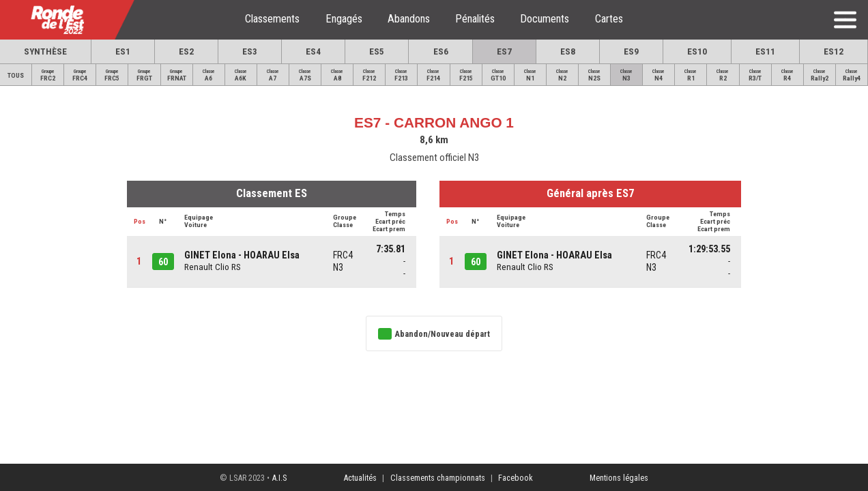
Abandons (409, 19)
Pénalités (475, 19)
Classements (272, 19)
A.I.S (279, 478)
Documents (545, 19)
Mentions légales (619, 478)
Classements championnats (438, 478)
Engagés (344, 19)
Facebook (516, 478)
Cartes (609, 19)
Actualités (360, 478)
